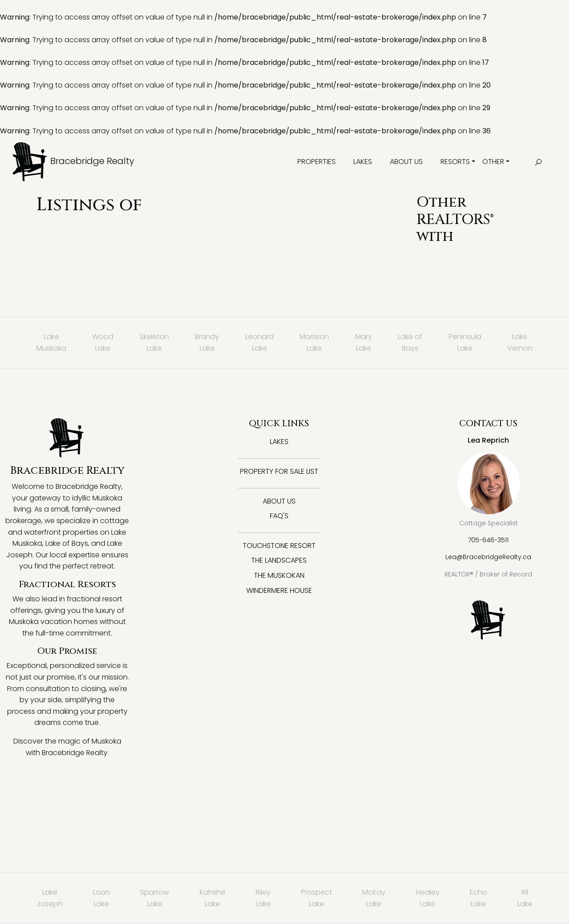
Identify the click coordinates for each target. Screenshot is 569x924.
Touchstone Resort (279, 546)
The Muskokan (279, 575)
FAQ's (279, 516)
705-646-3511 (488, 540)
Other (493, 162)
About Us (406, 162)
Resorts (455, 162)
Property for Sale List (279, 471)
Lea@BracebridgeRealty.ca (488, 557)
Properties (317, 162)
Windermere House (279, 590)
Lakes (363, 162)
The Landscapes (279, 560)
